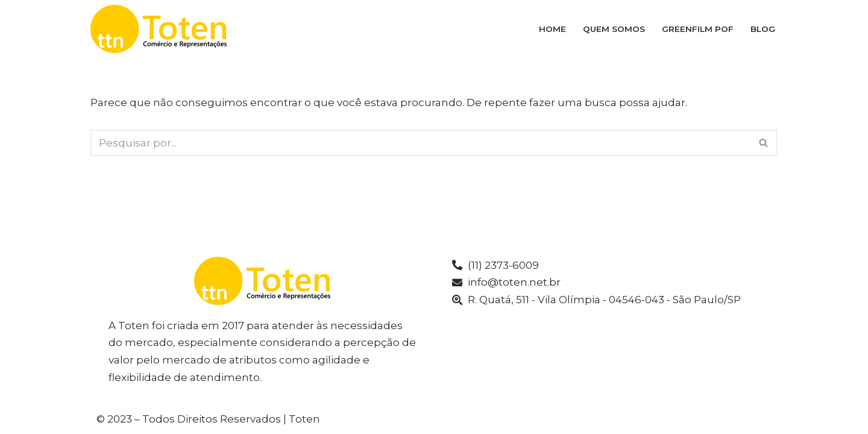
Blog (763, 29)
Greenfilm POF (698, 29)
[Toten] (162, 29)
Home (552, 29)
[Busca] (420, 143)
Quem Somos (614, 29)
